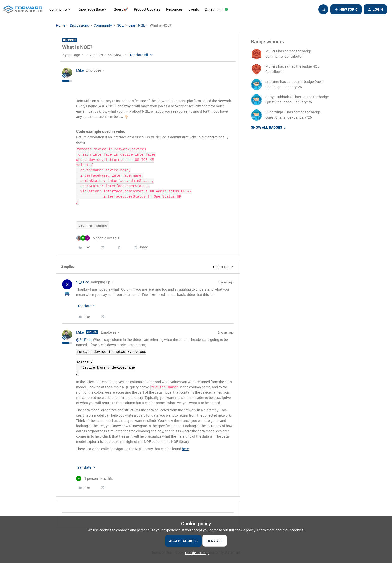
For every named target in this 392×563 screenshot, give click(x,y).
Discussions (79, 25)
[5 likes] (98, 238)
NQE (120, 25)
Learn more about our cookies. (281, 530)
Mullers (271, 51)
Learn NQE (137, 25)
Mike (80, 70)
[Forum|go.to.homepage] (23, 9)
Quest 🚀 (121, 9)
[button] (346, 9)
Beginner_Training (93, 225)
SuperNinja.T (276, 112)
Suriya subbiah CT (280, 97)
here (185, 449)
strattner (272, 82)
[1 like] (94, 479)
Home (61, 25)
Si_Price (83, 282)
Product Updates (147, 9)
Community (103, 25)
